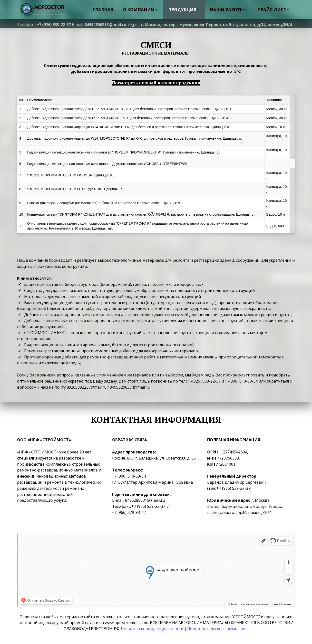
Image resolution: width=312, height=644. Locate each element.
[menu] (185, 10)
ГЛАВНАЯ (103, 10)
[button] (141, 10)
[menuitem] (103, 10)
